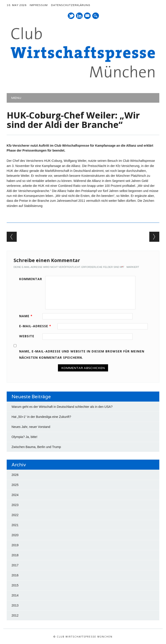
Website (27, 336)
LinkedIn (79, 16)
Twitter (71, 16)
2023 (15, 505)
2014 (15, 595)
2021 (15, 525)
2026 (15, 475)
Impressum (39, 5)
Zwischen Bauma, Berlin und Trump (36, 447)
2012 (15, 615)
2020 (15, 535)
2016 (15, 575)
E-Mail (88, 16)
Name (27, 316)
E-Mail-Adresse (37, 326)
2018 (15, 555)
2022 (15, 515)
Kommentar (31, 279)
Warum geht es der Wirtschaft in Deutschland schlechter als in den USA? (62, 407)
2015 (15, 585)
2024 (15, 495)
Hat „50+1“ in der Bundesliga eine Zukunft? (41, 417)
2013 (15, 605)
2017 (15, 565)
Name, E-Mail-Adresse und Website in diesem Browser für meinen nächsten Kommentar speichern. (82, 354)
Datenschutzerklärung (71, 5)
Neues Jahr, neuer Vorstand (31, 427)
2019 (15, 545)
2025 (15, 485)
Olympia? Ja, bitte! (25, 437)
